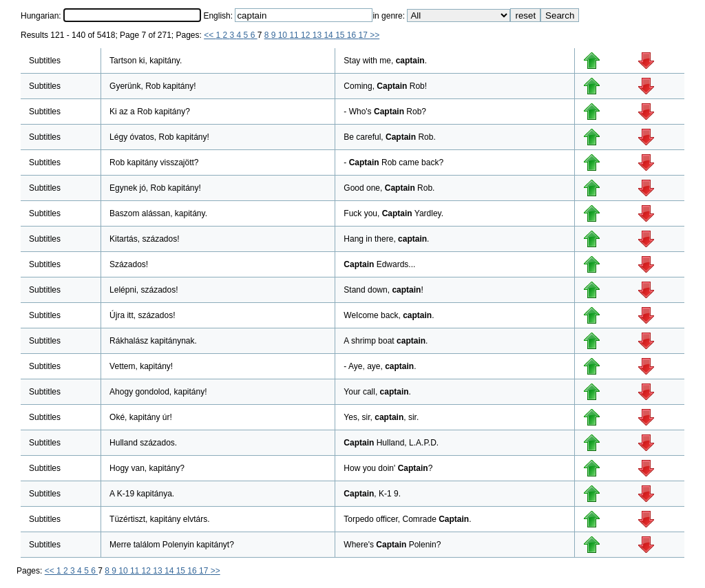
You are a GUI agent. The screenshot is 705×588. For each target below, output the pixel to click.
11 (295, 35)
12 (307, 35)
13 (318, 35)
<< (210, 35)
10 (284, 35)
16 (353, 35)
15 (341, 35)
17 (365, 35)
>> (375, 35)
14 (329, 35)
